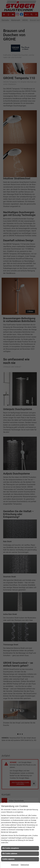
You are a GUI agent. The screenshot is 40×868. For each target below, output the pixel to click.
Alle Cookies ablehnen (10, 854)
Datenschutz (25, 865)
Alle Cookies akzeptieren (11, 848)
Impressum (15, 865)
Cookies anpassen (8, 859)
